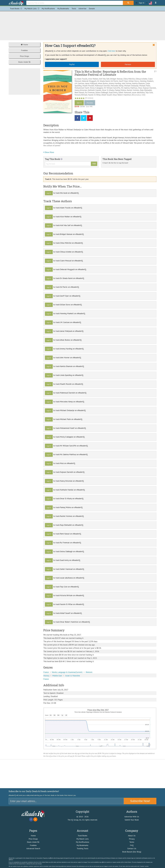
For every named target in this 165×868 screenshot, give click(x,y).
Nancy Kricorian (81, 90)
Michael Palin (145, 86)
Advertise (82, 8)
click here (128, 866)
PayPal (72, 64)
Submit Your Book (132, 820)
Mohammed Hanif (82, 88)
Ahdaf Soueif (107, 95)
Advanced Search (33, 848)
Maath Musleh (88, 86)
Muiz (140, 88)
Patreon (128, 64)
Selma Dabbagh (102, 92)
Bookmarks (63, 8)
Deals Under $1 (24, 62)
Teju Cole (149, 92)
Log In (49, 193)
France (46, 672)
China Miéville (129, 79)
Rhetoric (89, 672)
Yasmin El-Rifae (94, 95)
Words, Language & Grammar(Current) (67, 672)
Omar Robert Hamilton (122, 95)
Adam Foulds (82, 79)
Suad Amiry (113, 92)
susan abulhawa (138, 92)
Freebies (24, 50)
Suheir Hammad (125, 92)
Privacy (132, 839)
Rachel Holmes (133, 90)
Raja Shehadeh (146, 90)
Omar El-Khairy (108, 90)
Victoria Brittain (81, 95)
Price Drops (24, 56)
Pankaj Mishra (120, 90)
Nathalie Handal (94, 90)
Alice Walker (93, 79)
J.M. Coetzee (79, 83)
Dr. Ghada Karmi (104, 81)
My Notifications (82, 842)
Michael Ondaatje (131, 86)
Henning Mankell (147, 81)
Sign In (140, 3)
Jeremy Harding (115, 83)
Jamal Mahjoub (91, 83)
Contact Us (132, 848)
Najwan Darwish (149, 88)
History (46, 676)
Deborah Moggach (89, 81)
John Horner (127, 83)
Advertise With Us (132, 817)
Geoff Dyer (123, 81)
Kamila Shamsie (138, 83)
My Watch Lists (32, 8)
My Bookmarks (82, 845)
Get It (79, 103)
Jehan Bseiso (103, 83)
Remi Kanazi (79, 92)
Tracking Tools (82, 848)
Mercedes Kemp (117, 86)
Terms (132, 842)
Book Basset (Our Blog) (132, 852)
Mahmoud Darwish (102, 86)
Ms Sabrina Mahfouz (129, 88)
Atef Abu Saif (104, 79)
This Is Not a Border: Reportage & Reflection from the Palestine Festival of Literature (110, 73)
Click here (111, 51)
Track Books (17, 8)
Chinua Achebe (141, 79)
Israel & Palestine (73, 676)
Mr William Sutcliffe (112, 88)
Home (24, 45)
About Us (132, 836)
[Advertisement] (82, 25)
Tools (74, 8)
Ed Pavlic (114, 81)
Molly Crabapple (96, 88)
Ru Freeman (90, 92)
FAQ (132, 845)
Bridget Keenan (116, 79)
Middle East (57, 676)
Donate (92, 8)
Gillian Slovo (134, 81)
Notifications (48, 8)
